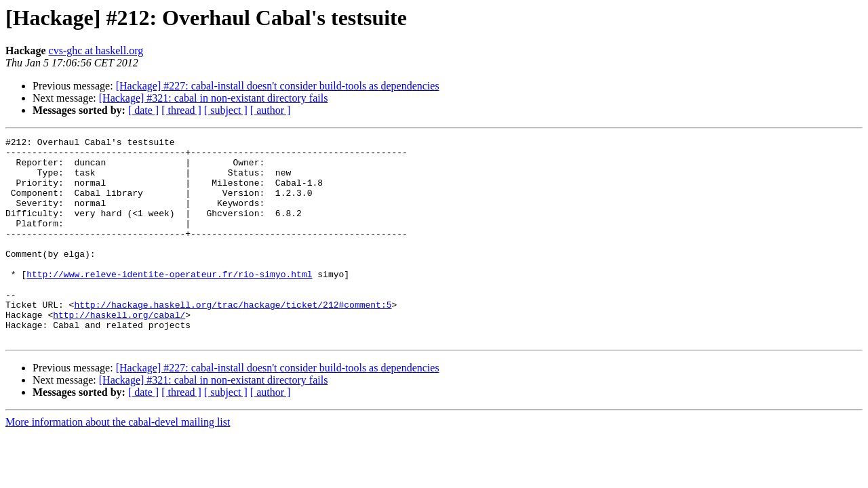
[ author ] (271, 110)
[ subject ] (226, 110)
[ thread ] (181, 110)
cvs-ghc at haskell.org (96, 50)
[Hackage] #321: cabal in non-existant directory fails (214, 98)
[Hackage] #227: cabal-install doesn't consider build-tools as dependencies (278, 86)
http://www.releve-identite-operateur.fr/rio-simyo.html (169, 302)
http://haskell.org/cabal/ (119, 351)
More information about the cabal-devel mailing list (118, 463)
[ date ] (143, 110)
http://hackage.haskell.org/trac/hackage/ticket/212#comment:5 (233, 339)
